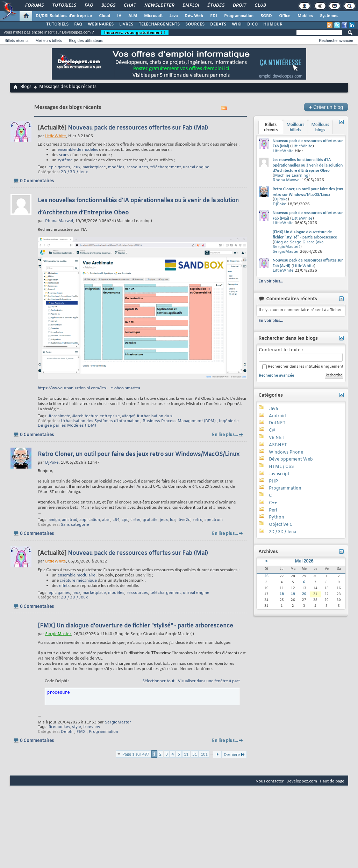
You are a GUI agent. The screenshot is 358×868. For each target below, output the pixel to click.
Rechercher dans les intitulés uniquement (303, 367)
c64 (116, 520)
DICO (252, 24)
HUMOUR (273, 24)
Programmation (239, 16)
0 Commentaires (37, 181)
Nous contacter (270, 781)
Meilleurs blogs (320, 127)
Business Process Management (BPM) (179, 421)
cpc (125, 520)
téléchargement (166, 167)
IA (119, 16)
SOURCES (195, 24)
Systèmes (329, 16)
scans (64, 155)
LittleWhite (302, 146)
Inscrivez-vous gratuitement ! (135, 32)
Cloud (105, 16)
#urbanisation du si (155, 416)
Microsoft (153, 16)
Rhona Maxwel (287, 180)
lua (173, 520)
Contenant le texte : (301, 355)
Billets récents (16, 41)
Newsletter (159, 6)
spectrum (214, 520)
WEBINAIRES (101, 24)
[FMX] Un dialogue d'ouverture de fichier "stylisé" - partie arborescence (135, 626)
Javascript (279, 474)
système (65, 160)
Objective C (281, 525)
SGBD (266, 16)
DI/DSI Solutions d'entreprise (64, 16)
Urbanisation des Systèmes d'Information (100, 421)
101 (204, 754)
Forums (34, 6)
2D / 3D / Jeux (74, 172)
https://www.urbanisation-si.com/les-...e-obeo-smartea (89, 388)
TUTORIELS (57, 24)
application (90, 520)
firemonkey (59, 727)
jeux (76, 167)
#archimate (59, 416)
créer (135, 520)
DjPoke (281, 199)
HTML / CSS (281, 467)
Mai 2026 (304, 561)
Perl (273, 510)
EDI (214, 16)
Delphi (67, 732)
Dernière (234, 754)
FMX (81, 732)
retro (198, 520)
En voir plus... (271, 281)
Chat (130, 6)
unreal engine (196, 167)
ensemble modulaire (77, 575)
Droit (239, 6)
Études (216, 6)
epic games (59, 167)
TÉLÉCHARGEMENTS (159, 24)
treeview (92, 727)
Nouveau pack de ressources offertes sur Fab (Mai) (138, 128)
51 (195, 754)
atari (106, 520)
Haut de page (332, 781)
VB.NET (277, 438)
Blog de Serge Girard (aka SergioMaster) (298, 245)
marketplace (94, 167)
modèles (116, 167)
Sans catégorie (75, 525)
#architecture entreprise (96, 416)
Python (277, 517)
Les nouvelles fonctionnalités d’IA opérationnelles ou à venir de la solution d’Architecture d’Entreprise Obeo (308, 165)
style (77, 727)
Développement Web (291, 459)
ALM (133, 16)
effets (64, 585)
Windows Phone (286, 453)
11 (186, 754)
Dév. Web (194, 16)
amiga (54, 520)
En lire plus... (225, 435)
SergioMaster (118, 722)
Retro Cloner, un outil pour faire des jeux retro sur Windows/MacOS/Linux (139, 454)
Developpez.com (302, 781)
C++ (273, 503)
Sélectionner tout (159, 681)
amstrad (70, 520)
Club (260, 6)
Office (285, 16)
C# (272, 431)
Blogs (108, 6)
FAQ (88, 6)
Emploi (190, 6)
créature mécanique (78, 580)
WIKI (237, 24)
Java (174, 16)
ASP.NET (278, 445)
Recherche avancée (336, 41)
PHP (273, 481)
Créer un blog (326, 107)
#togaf (128, 416)
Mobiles (305, 16)
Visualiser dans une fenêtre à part (209, 681)
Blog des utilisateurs (86, 41)
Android (277, 416)
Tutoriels (64, 6)
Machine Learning (291, 176)
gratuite (150, 520)
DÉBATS (218, 24)
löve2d (184, 520)
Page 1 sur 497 (136, 754)
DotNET (277, 423)
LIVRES (126, 24)
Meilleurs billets (48, 41)
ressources (137, 167)
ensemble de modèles (78, 149)
